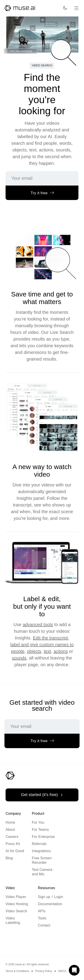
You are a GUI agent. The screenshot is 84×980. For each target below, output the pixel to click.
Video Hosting (17, 904)
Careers (12, 837)
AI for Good (15, 851)
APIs (42, 911)
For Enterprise (43, 837)
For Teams (40, 830)
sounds (19, 658)
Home (10, 822)
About (10, 830)
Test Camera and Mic (42, 872)
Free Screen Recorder (42, 860)
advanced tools (38, 625)
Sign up (44, 897)
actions (61, 651)
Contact (44, 925)
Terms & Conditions (17, 971)
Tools (42, 918)
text (47, 651)
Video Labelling (13, 920)
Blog (9, 858)
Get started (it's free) (43, 795)
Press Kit (13, 844)
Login (59, 897)
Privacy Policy (44, 971)
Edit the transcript (50, 638)
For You (38, 822)
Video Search (16, 911)
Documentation (50, 904)
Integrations (41, 851)
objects (34, 651)
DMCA (62, 971)
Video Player (16, 897)
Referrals (39, 844)
